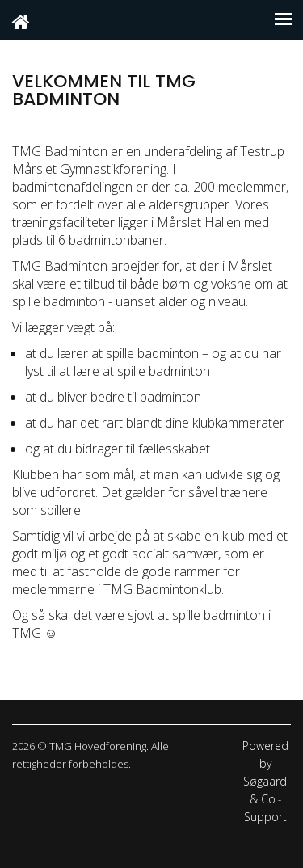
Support (265, 817)
